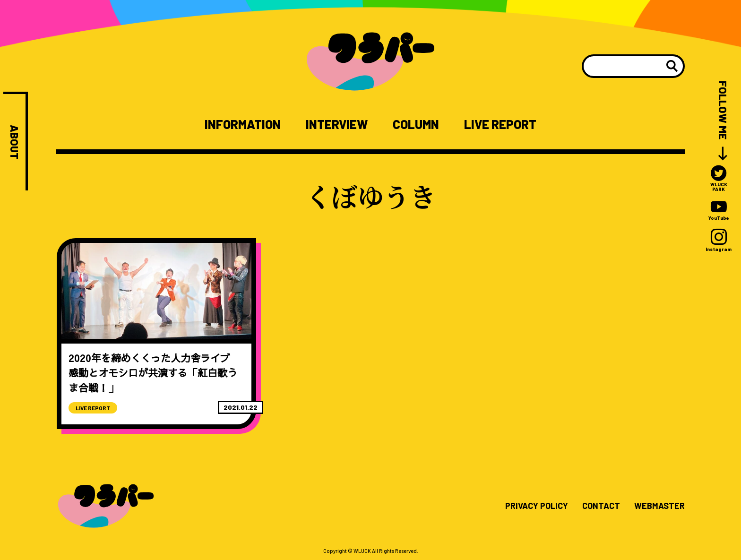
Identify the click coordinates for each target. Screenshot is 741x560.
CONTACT (601, 506)
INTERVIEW (337, 124)
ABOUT (14, 142)
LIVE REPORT (500, 124)
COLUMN (416, 124)
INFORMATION (243, 124)
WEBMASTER (659, 506)
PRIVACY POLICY (537, 506)
